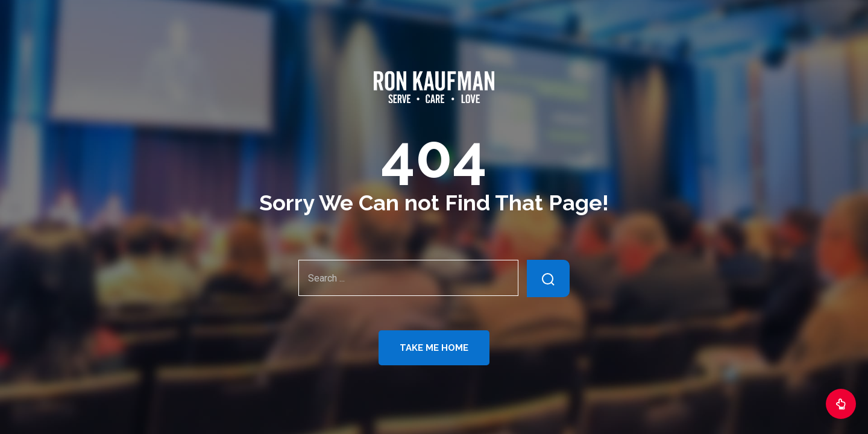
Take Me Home (434, 348)
